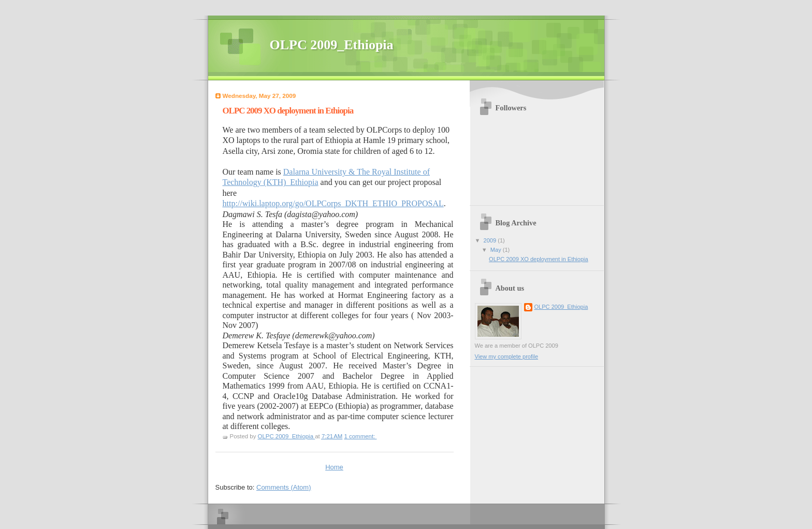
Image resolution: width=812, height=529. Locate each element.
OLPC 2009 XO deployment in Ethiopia (288, 111)
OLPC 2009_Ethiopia (561, 307)
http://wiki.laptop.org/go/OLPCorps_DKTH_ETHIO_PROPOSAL (333, 203)
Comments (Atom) (284, 487)
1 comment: (360, 436)
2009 (491, 240)
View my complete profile (507, 356)
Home (334, 467)
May (497, 250)
